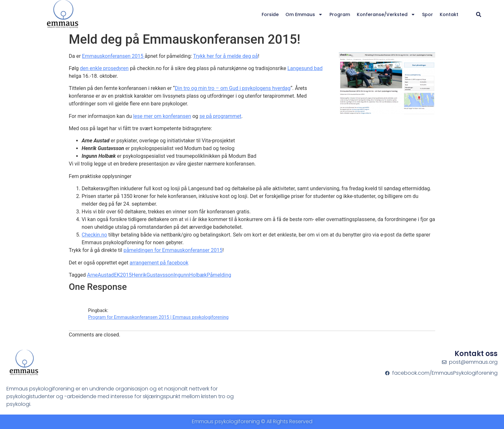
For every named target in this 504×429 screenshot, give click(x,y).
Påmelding (219, 275)
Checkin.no (94, 235)
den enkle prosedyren (104, 68)
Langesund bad (305, 68)
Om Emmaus (304, 14)
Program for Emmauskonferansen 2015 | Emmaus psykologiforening (158, 317)
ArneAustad (101, 275)
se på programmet (220, 116)
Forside (270, 14)
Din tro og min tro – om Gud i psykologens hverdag (233, 88)
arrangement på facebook (159, 263)
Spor (428, 14)
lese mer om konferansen (162, 116)
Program (340, 14)
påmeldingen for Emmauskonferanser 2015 (173, 250)
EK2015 (123, 275)
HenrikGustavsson (153, 275)
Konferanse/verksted (386, 14)
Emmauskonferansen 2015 (113, 56)
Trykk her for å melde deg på (226, 56)
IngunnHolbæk (190, 275)
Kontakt (449, 14)
